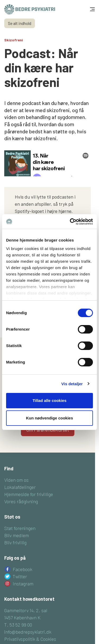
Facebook (22, 569)
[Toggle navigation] (92, 9)
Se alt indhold (20, 23)
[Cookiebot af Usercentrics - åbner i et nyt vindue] (71, 222)
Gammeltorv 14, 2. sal (26, 610)
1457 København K (22, 617)
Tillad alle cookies (49, 400)
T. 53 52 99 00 (18, 625)
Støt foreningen (20, 528)
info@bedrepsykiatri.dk (28, 632)
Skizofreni (14, 40)
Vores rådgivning (21, 501)
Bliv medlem (17, 535)
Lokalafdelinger (20, 487)
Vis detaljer (72, 384)
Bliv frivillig (15, 542)
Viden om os (16, 480)
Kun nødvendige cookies (49, 418)
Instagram (23, 584)
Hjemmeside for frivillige (29, 494)
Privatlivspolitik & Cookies (30, 639)
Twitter (20, 576)
